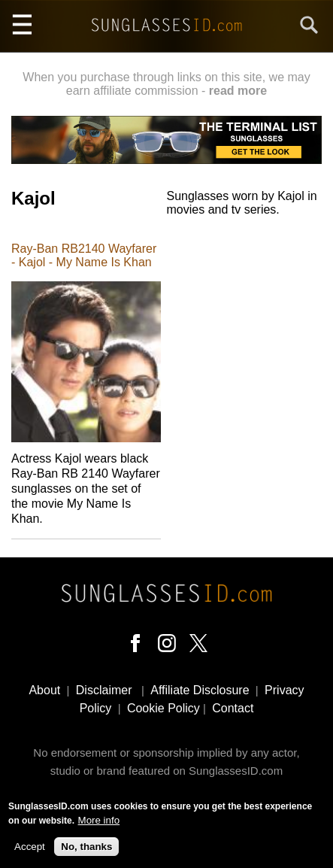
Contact (233, 708)
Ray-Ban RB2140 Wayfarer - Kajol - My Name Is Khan (84, 255)
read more (238, 91)
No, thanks (86, 850)
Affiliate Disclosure (200, 690)
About (44, 690)
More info (99, 823)
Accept (30, 850)
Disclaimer (104, 690)
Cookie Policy (163, 708)
